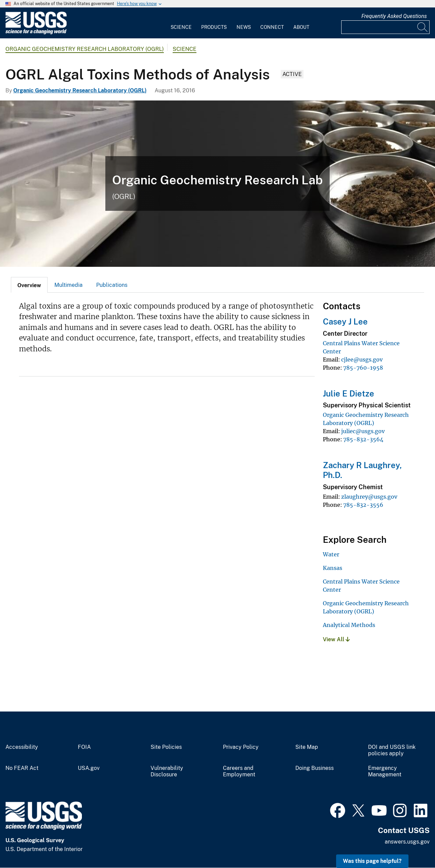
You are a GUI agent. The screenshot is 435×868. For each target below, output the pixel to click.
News (244, 27)
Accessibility (22, 747)
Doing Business (315, 768)
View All (336, 639)
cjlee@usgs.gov (362, 359)
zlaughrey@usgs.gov (369, 497)
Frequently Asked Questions (394, 16)
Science (181, 27)
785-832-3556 (363, 505)
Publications (112, 285)
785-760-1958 (363, 368)
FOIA (84, 747)
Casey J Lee (345, 321)
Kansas (333, 568)
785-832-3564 (363, 439)
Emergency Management (385, 771)
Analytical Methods (349, 625)
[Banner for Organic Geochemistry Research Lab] (217, 184)
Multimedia (68, 285)
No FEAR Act (22, 768)
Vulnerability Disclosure (167, 771)
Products (214, 27)
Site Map (307, 747)
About (301, 27)
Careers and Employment (239, 771)
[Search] (423, 27)
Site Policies (166, 747)
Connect (272, 27)
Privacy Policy (241, 747)
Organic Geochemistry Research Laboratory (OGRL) (85, 49)
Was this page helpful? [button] (372, 861)
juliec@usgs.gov (363, 431)
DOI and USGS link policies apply (392, 750)
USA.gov (89, 768)
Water (331, 554)
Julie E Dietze (349, 393)
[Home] (36, 33)
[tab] (29, 285)
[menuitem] (181, 23)
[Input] (385, 27)
